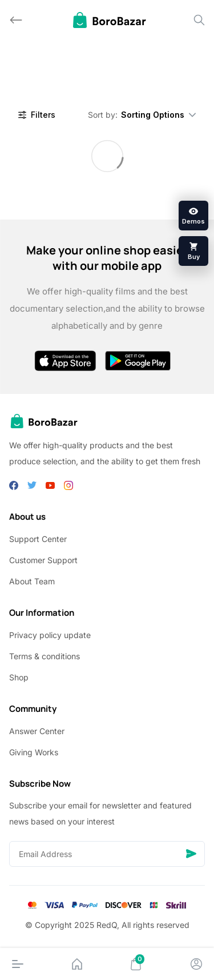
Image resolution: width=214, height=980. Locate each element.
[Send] (191, 854)
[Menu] (18, 964)
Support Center (38, 539)
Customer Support (43, 560)
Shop (19, 677)
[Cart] (136, 964)
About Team (32, 581)
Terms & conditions (45, 656)
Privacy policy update (50, 635)
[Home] (77, 964)
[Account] (196, 964)
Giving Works (34, 752)
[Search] (199, 20)
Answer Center (37, 731)
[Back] (16, 20)
